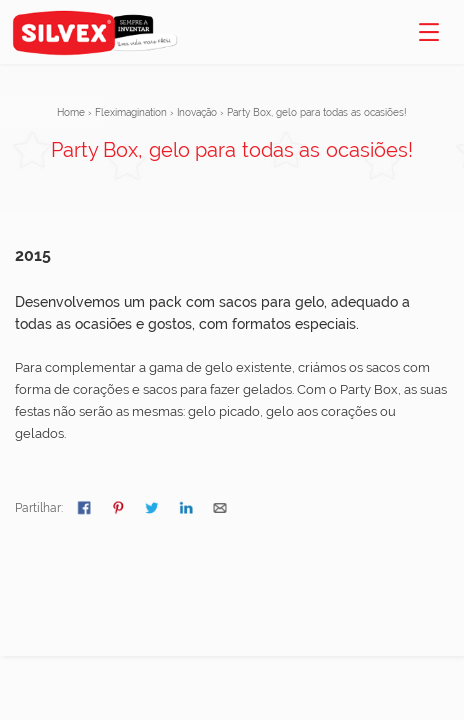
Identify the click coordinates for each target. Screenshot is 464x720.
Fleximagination (131, 112)
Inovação (197, 112)
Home (71, 112)
